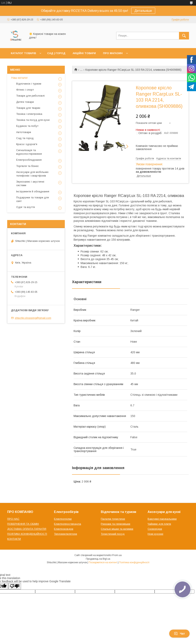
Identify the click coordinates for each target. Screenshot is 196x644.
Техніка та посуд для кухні (33, 120)
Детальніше (143, 11)
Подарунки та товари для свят (32, 199)
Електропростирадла (67, 524)
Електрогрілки (63, 519)
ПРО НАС (13, 519)
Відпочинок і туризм (29, 84)
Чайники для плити (159, 524)
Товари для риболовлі (30, 96)
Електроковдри (64, 529)
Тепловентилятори (65, 534)
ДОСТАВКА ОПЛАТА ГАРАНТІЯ (27, 529)
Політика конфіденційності (134, 562)
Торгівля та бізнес (27, 166)
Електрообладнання (29, 160)
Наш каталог (19, 78)
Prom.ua (117, 555)
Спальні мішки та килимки (117, 529)
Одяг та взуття (25, 207)
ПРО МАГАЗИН (113, 53)
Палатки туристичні (113, 519)
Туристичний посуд (113, 534)
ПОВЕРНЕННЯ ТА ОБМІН (23, 524)
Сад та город (25, 138)
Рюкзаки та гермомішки (115, 524)
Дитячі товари (25, 102)
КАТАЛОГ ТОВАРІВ (23, 53)
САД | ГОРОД (56, 53)
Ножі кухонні (155, 534)
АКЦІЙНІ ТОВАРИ (84, 53)
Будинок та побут (27, 126)
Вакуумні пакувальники (162, 519)
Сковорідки (155, 529)
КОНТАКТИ (14, 539)
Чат (179, 634)
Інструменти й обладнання (33, 191)
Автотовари (24, 132)
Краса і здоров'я (27, 144)
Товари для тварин (28, 108)
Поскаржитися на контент (103, 562)
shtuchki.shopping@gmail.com (33, 318)
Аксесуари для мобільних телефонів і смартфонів (32, 174)
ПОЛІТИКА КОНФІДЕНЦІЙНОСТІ (27, 534)
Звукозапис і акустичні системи (30, 183)
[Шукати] (184, 36)
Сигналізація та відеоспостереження (29, 152)
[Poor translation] (15, 586)
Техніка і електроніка (29, 114)
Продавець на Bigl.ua (98, 559)
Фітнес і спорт (25, 90)
